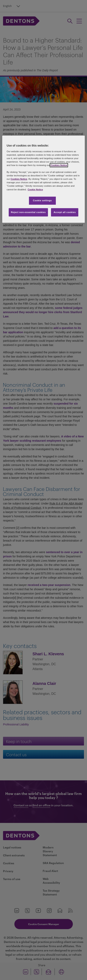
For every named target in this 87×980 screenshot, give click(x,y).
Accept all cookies (65, 212)
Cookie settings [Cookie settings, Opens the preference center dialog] (42, 200)
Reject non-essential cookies (28, 212)
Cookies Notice (59, 165)
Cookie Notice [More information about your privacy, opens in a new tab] (35, 190)
